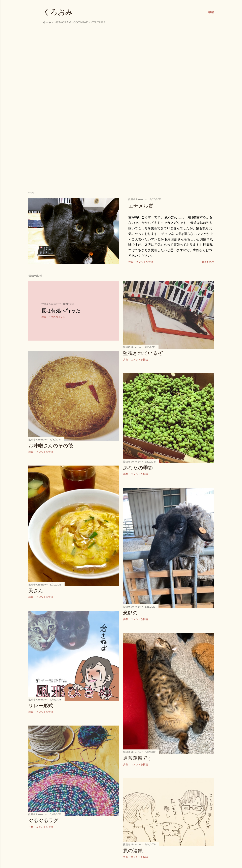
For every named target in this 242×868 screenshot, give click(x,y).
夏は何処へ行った (61, 311)
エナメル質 (141, 206)
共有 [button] (131, 262)
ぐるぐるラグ (43, 820)
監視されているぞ (143, 353)
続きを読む (208, 262)
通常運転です (138, 758)
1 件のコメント (57, 317)
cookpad (81, 22)
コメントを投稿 (145, 262)
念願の (130, 613)
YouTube (98, 22)
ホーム (47, 22)
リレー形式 (41, 706)
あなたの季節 (138, 468)
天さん (36, 591)
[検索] (211, 12)
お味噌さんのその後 (51, 446)
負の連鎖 (133, 850)
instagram (62, 22)
